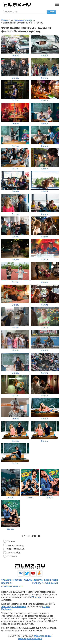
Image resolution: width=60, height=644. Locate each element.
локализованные (15, 545)
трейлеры (7, 580)
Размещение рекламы (30, 639)
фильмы (28, 580)
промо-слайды (14, 553)
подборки (7, 583)
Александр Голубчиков (14, 607)
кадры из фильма (16, 549)
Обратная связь (43, 636)
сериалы (38, 580)
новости (18, 580)
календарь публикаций (45, 583)
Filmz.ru (36, 597)
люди (55, 580)
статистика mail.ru (12, 586)
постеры (11, 541)
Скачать (15, 55)
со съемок (12, 556)
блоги (48, 580)
